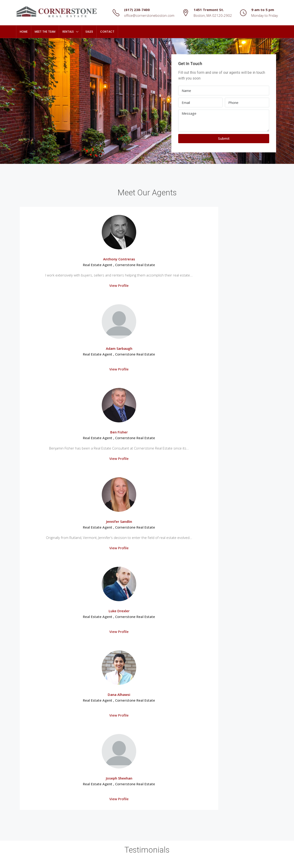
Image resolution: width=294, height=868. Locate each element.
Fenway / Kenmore (34, 771)
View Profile (51, 308)
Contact (107, 32)
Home (24, 32)
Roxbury (26, 787)
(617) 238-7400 (137, 10)
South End (27, 804)
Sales (89, 32)
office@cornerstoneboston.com (149, 15)
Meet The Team (45, 32)
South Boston (30, 795)
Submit (224, 138)
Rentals (68, 32)
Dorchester (28, 763)
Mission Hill (28, 779)
